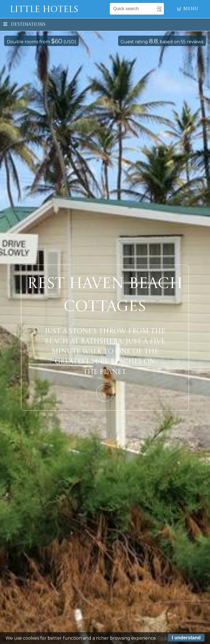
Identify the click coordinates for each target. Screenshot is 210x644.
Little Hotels (44, 10)
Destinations (24, 25)
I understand (186, 638)
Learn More (105, 393)
